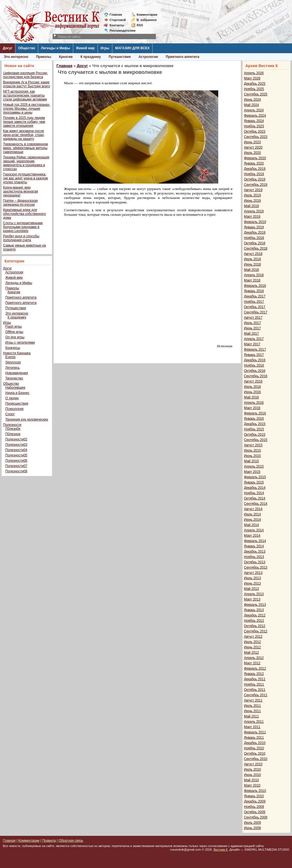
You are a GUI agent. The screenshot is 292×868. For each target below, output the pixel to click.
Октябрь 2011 (255, 690)
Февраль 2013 (255, 605)
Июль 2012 (252, 642)
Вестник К (221, 850)
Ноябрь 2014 (254, 493)
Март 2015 (252, 472)
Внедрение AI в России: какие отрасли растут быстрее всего (27, 84)
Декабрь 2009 (255, 801)
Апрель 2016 (254, 403)
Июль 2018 (252, 259)
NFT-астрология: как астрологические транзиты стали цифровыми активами (25, 95)
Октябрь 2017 (255, 307)
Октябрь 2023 (255, 132)
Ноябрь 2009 (254, 807)
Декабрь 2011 (255, 679)
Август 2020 (253, 147)
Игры (105, 48)
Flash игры (14, 327)
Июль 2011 (252, 706)
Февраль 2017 (255, 349)
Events (10, 357)
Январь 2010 (254, 796)
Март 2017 (252, 344)
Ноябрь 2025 (254, 89)
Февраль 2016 (255, 413)
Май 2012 (251, 653)
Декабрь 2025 (255, 84)
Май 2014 (251, 525)
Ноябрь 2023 (254, 126)
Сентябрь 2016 (256, 376)
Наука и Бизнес (17, 393)
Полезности (12, 425)
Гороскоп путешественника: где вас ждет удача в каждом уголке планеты (25, 178)
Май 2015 (251, 461)
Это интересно (16, 57)
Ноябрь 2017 (254, 302)
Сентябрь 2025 (256, 94)
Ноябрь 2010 (254, 748)
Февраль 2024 (255, 116)
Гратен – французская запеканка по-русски (20, 203)
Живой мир (85, 48)
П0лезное (13, 434)
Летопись (13, 368)
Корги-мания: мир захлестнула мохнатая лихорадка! (21, 191)
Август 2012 (253, 637)
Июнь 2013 (252, 583)
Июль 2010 (252, 770)
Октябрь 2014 (255, 498)
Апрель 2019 (254, 211)
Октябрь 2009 (255, 812)
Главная (116, 15)
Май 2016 (251, 397)
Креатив (66, 57)
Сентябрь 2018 (256, 248)
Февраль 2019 (255, 222)
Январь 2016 (254, 419)
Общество (27, 48)
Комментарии (147, 15)
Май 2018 (251, 270)
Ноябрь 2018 (254, 238)
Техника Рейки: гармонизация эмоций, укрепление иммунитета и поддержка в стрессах (26, 163)
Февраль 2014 (255, 541)
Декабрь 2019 (255, 169)
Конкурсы (13, 348)
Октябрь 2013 (255, 562)
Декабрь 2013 (255, 552)
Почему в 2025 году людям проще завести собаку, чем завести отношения (24, 122)
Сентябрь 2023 (256, 137)
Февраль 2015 (255, 477)
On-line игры (15, 337)
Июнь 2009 (252, 828)
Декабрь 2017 (255, 296)
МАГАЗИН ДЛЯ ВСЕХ (132, 48)
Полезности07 (16, 466)
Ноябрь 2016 (254, 365)
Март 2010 (252, 785)
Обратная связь (71, 841)
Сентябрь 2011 (256, 695)
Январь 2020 (254, 163)
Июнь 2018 (252, 264)
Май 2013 (251, 589)
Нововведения (17, 373)
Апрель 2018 (254, 275)
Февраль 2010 (255, 791)
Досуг (8, 48)
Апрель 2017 (254, 339)
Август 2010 (253, 764)
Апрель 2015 (254, 466)
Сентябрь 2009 (256, 817)
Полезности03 (16, 445)
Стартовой (118, 20)
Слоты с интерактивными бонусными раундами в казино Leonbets (23, 227)
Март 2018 (252, 280)
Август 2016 (253, 381)
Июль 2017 (252, 323)
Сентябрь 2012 (256, 631)
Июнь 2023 (252, 142)
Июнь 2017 (252, 328)
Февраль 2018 (255, 286)
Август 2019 (253, 190)
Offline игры (14, 332)
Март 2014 (252, 536)
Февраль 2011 (255, 732)
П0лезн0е (13, 429)
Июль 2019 (252, 195)
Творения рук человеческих (27, 419)
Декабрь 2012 (255, 615)
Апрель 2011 (254, 722)
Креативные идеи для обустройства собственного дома (24, 214)
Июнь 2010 (252, 775)
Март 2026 (252, 78)
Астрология (148, 57)
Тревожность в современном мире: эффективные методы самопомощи (26, 148)
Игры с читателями (20, 342)
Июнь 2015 (252, 456)
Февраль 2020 (255, 158)
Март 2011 (252, 727)
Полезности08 (16, 471)
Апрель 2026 (254, 73)
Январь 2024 (254, 121)
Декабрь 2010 (255, 743)
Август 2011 (253, 700)
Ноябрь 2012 (254, 621)
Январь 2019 (254, 227)
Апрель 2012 (254, 658)
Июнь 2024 (252, 100)
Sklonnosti (13, 362)
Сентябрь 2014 (256, 504)
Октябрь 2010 (255, 754)
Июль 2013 (252, 578)
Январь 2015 (254, 482)
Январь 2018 (254, 291)
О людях (12, 398)
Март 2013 (252, 599)
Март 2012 (252, 663)
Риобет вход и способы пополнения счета (21, 238)
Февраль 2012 (255, 668)
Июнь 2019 (252, 201)
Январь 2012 (254, 674)
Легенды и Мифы (56, 48)
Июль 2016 (252, 387)
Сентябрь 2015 (256, 440)
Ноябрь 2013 (254, 557)
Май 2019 (251, 206)
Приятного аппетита (182, 57)
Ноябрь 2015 (254, 429)
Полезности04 (16, 450)
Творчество (14, 378)
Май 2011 (251, 716)
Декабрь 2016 (255, 360)
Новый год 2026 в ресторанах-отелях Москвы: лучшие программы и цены (27, 109)
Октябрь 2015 (255, 435)
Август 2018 (253, 254)
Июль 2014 (252, 514)
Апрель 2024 (254, 110)
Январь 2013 (254, 610)
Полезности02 (16, 439)
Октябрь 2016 (255, 371)
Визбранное (147, 20)
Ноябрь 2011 (254, 684)
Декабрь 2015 (255, 424)
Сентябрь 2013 (256, 567)
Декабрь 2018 (255, 233)
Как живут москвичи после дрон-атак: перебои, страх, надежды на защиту (24, 135)
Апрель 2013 (254, 594)
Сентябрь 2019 (256, 185)
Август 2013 (253, 573)
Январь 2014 (254, 546)
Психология (14, 409)
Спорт (10, 414)
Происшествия (17, 403)
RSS (140, 25)
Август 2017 (253, 318)
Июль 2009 (252, 823)
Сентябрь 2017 (256, 312)
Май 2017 (251, 334)
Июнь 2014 (252, 520)
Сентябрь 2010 (256, 759)
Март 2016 (252, 408)
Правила (49, 841)
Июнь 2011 (252, 711)
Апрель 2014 (254, 530)
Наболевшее (15, 388)
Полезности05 (16, 455)
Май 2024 (251, 105)
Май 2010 (251, 780)
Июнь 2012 (252, 647)
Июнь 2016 (252, 392)
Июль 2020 (252, 153)
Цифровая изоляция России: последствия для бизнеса (25, 75)
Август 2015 (253, 445)
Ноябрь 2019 (254, 174)
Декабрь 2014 (255, 488)
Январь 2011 (254, 738)
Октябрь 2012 (255, 626)
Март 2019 (252, 217)
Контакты (117, 25)
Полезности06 (16, 461)
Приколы (44, 57)
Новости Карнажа (17, 353)
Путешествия (120, 57)
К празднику (91, 57)
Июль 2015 (252, 451)
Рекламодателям (120, 31)
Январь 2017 (254, 355)
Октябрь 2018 (255, 243)
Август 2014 (253, 509)
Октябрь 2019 (255, 179)
